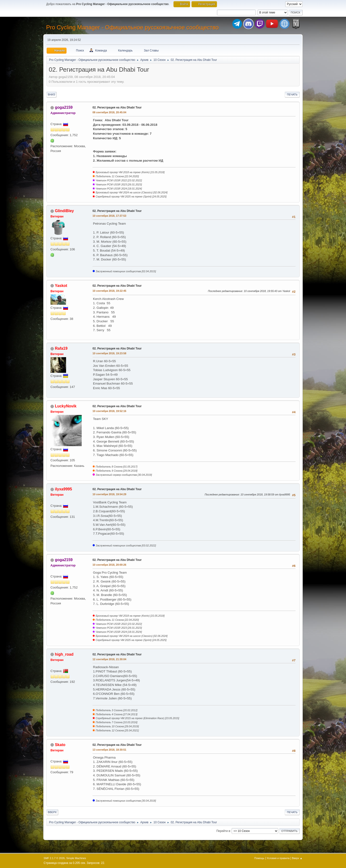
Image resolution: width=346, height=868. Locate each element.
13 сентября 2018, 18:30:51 (109, 750)
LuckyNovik (66, 406)
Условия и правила (278, 858)
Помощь (259, 858)
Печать (292, 95)
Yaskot (61, 286)
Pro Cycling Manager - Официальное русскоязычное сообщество (132, 27)
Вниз (51, 95)
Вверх (52, 812)
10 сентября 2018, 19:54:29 (109, 494)
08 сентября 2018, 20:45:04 (109, 112)
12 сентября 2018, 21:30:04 (109, 659)
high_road (64, 654)
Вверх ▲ (297, 858)
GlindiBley (64, 211)
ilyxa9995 (63, 489)
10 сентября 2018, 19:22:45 (109, 291)
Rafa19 (61, 348)
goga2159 (64, 107)
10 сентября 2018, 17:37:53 (109, 216)
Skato (60, 745)
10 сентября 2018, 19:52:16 (109, 411)
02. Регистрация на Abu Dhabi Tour (117, 108)
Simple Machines (76, 858)
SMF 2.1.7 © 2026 (54, 858)
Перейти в (223, 831)
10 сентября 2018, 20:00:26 (109, 565)
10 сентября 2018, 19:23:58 (109, 353)
